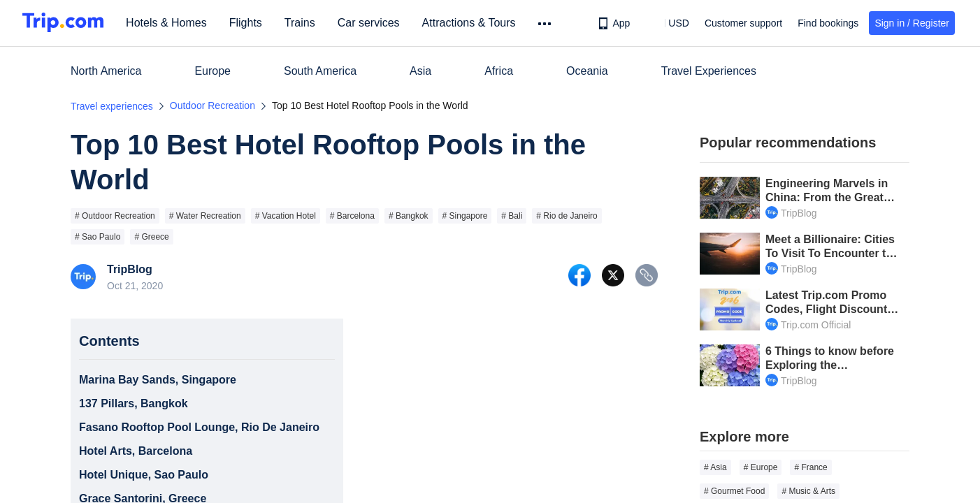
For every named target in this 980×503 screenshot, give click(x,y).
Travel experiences (112, 106)
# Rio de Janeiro (567, 216)
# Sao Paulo (98, 237)
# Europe (761, 467)
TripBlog (130, 270)
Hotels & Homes (172, 23)
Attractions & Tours (474, 23)
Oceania (587, 71)
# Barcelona (352, 216)
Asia (420, 71)
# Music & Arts (808, 491)
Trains (305, 23)
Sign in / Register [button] (912, 23)
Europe (212, 71)
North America (106, 71)
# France (810, 467)
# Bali (512, 216)
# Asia (715, 467)
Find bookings (828, 23)
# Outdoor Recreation (115, 216)
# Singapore (465, 216)
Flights (251, 23)
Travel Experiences (709, 71)
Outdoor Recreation (212, 105)
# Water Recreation (205, 216)
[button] (669, 23)
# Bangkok (409, 216)
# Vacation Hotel (286, 216)
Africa (499, 71)
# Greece (151, 237)
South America (320, 71)
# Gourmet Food (734, 491)
